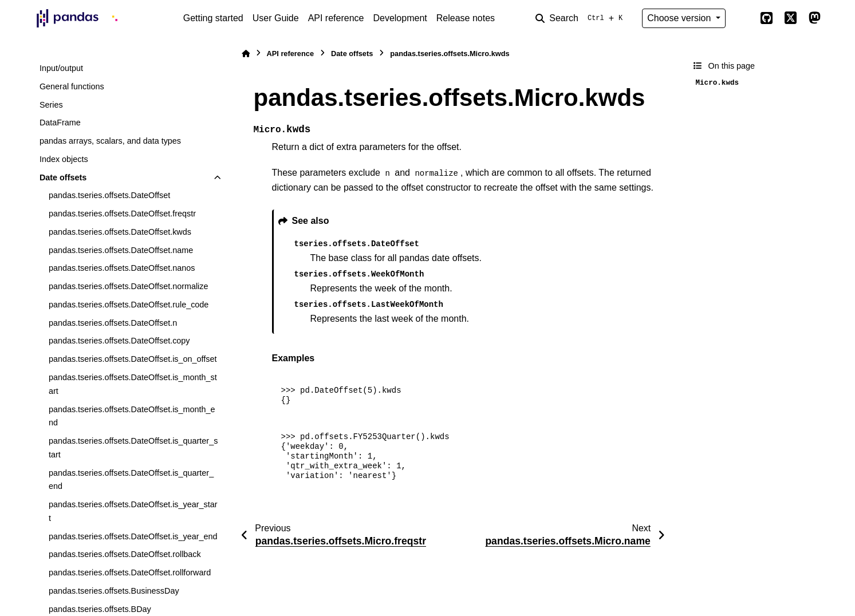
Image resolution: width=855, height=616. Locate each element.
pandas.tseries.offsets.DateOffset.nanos (122, 268)
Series (51, 105)
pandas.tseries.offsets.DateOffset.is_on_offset (133, 359)
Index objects (64, 159)
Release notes (466, 18)
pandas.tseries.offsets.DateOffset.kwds (120, 232)
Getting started (213, 18)
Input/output (61, 68)
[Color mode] (743, 18)
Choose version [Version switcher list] (680, 18)
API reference (336, 18)
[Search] (581, 18)
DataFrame (60, 123)
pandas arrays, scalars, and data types (110, 141)
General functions (72, 86)
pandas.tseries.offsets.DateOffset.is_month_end (132, 416)
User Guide (276, 18)
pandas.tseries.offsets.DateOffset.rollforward (130, 572)
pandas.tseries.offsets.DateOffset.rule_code (129, 305)
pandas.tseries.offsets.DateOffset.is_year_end (133, 536)
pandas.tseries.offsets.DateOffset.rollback (125, 554)
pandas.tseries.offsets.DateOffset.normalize (129, 286)
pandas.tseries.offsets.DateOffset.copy (119, 341)
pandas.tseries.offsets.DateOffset (109, 195)
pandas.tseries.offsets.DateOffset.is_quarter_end (131, 480)
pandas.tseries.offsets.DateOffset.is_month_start (133, 384)
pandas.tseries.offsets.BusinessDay (114, 591)
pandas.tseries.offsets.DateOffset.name (121, 250)
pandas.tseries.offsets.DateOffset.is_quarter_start (133, 448)
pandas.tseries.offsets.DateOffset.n (113, 323)
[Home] (246, 54)
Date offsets (63, 177)
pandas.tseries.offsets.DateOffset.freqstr (122, 214)
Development (400, 18)
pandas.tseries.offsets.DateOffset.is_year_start (133, 511)
